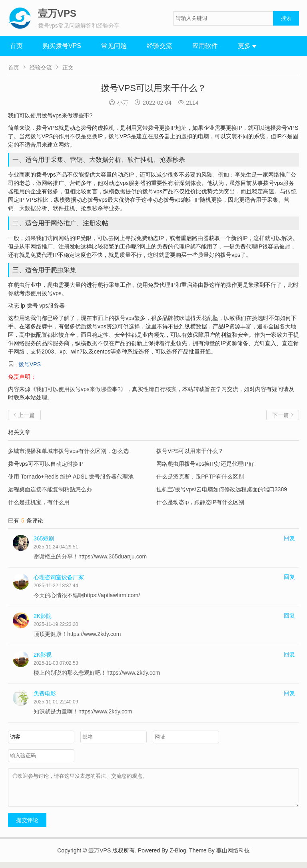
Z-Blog (178, 856)
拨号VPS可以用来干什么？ (190, 451)
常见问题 (114, 46)
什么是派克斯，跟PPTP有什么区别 (200, 477)
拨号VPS (30, 364)
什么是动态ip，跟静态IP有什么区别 (200, 502)
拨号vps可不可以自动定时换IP (46, 464)
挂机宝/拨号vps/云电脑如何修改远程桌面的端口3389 (222, 489)
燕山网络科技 (233, 856)
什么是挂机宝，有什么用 (39, 502)
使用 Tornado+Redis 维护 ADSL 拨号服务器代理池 (71, 477)
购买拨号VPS (62, 46)
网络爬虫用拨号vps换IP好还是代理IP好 (205, 464)
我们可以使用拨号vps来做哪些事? (78, 389)
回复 (289, 538)
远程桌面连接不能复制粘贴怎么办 (50, 489)
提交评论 (27, 826)
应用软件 (205, 46)
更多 (247, 46)
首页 (16, 46)
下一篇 (283, 415)
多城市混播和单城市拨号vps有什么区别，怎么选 (68, 451)
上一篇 (24, 415)
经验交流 (159, 46)
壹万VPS (100, 856)
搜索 (286, 18)
